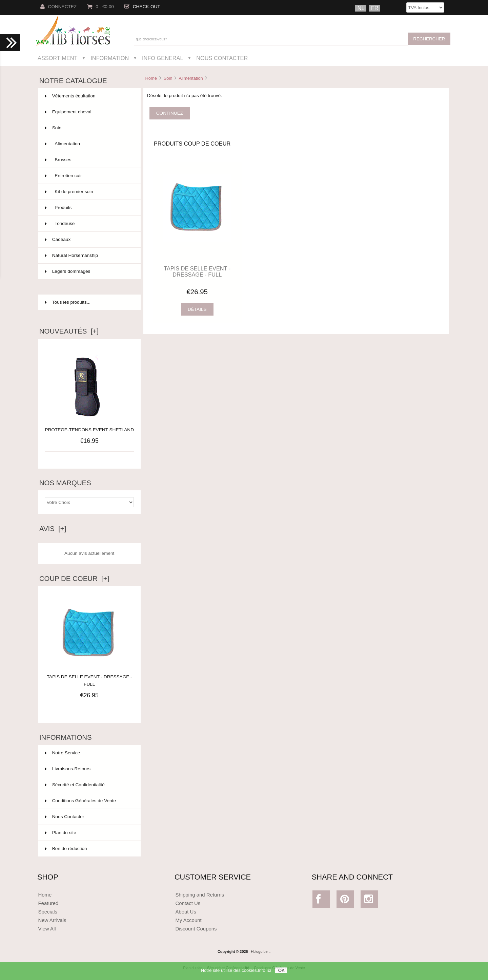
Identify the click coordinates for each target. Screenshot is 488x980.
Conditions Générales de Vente (80, 801)
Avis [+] (53, 529)
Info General (162, 58)
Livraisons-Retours (68, 769)
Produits (89, 208)
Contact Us (188, 903)
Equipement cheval (89, 112)
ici (269, 973)
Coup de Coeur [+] (74, 579)
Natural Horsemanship (89, 256)
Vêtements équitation (89, 96)
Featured (48, 903)
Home (151, 78)
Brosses (89, 160)
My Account (188, 920)
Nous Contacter (222, 58)
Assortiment (58, 58)
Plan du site (61, 833)
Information (110, 58)
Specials (48, 912)
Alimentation (191, 78)
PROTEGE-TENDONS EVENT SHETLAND (89, 430)
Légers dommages (89, 271)
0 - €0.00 (100, 7)
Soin (168, 78)
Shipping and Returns (200, 895)
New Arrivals (52, 920)
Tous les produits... (68, 302)
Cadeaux (89, 240)
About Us (186, 912)
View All (47, 929)
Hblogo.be (259, 951)
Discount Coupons (196, 929)
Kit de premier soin (89, 192)
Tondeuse (89, 224)
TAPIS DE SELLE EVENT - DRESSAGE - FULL (89, 677)
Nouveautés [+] (69, 331)
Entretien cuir (89, 176)
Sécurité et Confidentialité (75, 785)
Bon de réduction (66, 849)
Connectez (59, 7)
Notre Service (63, 753)
